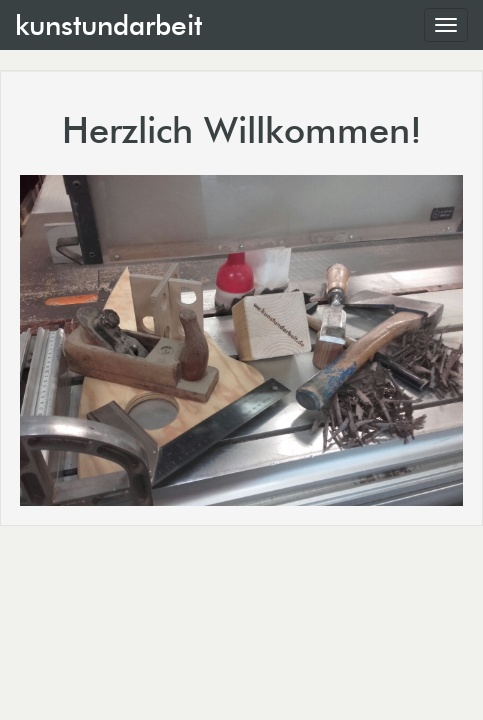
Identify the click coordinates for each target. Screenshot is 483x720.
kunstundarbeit (108, 25)
